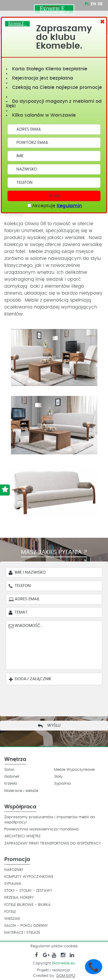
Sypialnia (62, 784)
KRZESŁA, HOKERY (19, 898)
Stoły (58, 777)
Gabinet (12, 777)
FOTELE (10, 912)
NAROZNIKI (14, 870)
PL (87, 4)
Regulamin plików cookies (54, 946)
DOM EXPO (66, 976)
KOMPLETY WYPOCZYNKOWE (29, 877)
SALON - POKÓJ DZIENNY (26, 926)
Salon (9, 770)
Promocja (17, 860)
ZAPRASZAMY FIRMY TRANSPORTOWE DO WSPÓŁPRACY (53, 844)
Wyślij (54, 196)
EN (93, 4)
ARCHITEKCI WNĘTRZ (22, 836)
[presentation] (50, 699)
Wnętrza (15, 759)
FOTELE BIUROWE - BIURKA (28, 905)
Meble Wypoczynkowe (74, 770)
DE (100, 4)
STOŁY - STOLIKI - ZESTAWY (28, 891)
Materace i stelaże (21, 791)
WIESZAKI (12, 919)
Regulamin (69, 206)
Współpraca (20, 807)
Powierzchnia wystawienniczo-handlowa (41, 829)
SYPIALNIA (13, 884)
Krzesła (11, 784)
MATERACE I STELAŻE (22, 933)
